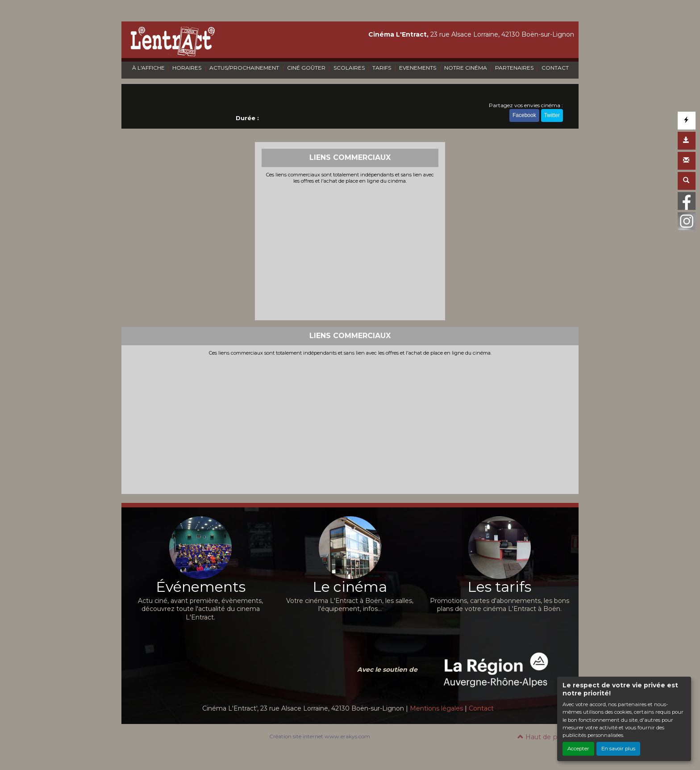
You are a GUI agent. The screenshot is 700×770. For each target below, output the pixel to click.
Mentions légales (436, 708)
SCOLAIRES (349, 68)
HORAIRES (187, 68)
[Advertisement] (350, 251)
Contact (481, 708)
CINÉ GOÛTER (306, 68)
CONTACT (555, 68)
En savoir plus (618, 749)
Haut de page (544, 737)
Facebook (524, 115)
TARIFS (382, 68)
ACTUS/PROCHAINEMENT (244, 68)
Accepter (578, 749)
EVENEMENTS (418, 68)
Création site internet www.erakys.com (320, 736)
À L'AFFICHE (148, 68)
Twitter (552, 115)
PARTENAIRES (514, 68)
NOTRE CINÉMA (466, 68)
